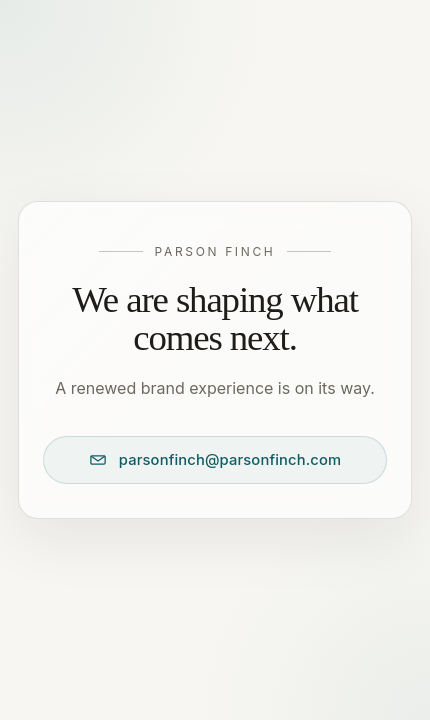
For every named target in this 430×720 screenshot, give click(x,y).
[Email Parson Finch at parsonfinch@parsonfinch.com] (215, 460)
